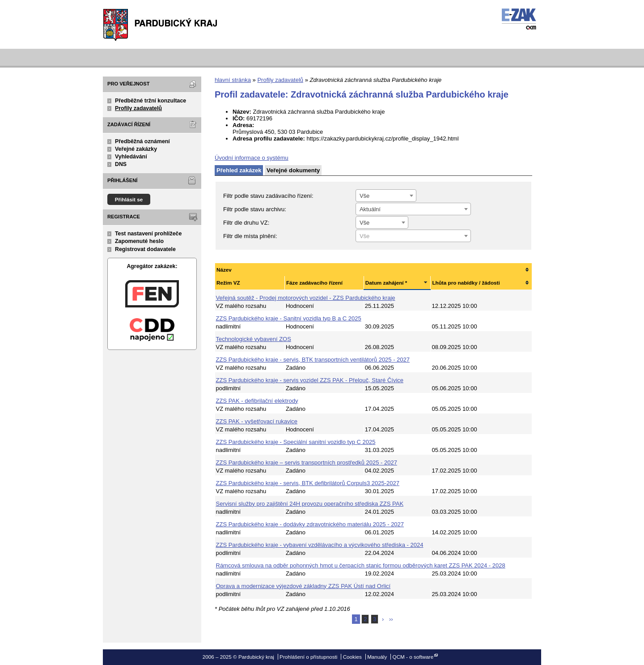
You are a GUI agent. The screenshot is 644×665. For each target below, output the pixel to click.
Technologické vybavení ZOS (254, 339)
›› (391, 619)
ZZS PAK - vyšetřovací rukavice (257, 421)
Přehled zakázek (239, 170)
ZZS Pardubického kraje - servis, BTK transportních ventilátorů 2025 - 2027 (313, 360)
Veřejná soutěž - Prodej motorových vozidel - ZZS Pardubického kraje (306, 298)
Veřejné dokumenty (293, 170)
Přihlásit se (129, 199)
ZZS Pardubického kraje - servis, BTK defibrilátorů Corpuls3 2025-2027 (308, 483)
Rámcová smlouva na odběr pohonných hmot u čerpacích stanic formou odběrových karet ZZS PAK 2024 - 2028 (361, 565)
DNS (121, 164)
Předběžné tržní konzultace (150, 101)
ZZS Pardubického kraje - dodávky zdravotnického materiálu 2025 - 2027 (310, 524)
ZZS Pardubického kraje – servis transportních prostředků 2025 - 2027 (307, 463)
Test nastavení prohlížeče (148, 234)
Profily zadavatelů (138, 108)
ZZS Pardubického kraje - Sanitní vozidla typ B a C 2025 (289, 318)
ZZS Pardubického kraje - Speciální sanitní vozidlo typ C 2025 (296, 442)
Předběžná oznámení (142, 141)
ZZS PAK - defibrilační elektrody (257, 401)
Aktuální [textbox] (370, 209)
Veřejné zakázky (136, 149)
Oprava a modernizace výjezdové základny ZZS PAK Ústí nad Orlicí (303, 586)
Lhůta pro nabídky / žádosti (466, 283)
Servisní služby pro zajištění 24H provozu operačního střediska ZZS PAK (310, 504)
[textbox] (413, 236)
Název (224, 270)
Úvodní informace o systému (252, 158)
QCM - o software (413, 657)
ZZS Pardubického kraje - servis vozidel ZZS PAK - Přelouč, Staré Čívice (310, 380)
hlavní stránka (233, 80)
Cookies (352, 657)
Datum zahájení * (386, 283)
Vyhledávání (131, 157)
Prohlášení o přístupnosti (308, 657)
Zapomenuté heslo (139, 241)
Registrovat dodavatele (145, 249)
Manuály (377, 657)
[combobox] (386, 196)
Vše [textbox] (364, 196)
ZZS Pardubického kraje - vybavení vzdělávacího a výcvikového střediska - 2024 (320, 545)
